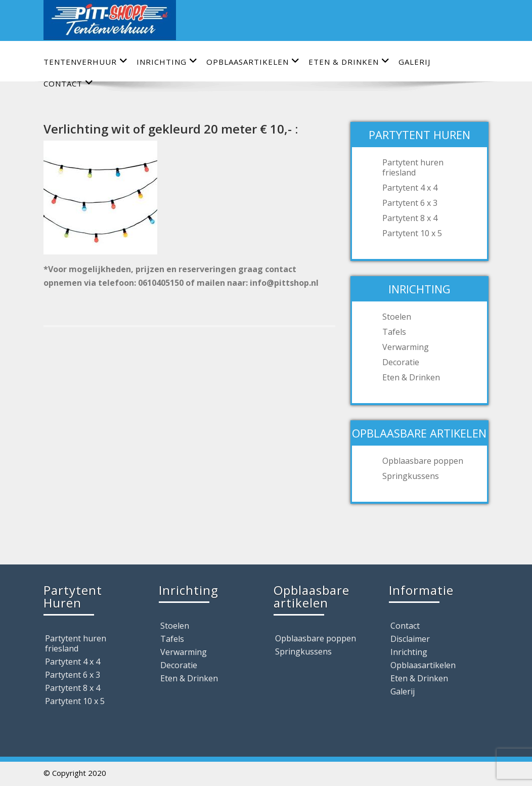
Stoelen (397, 317)
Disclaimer (410, 639)
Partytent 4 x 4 (410, 188)
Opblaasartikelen (253, 61)
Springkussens (411, 476)
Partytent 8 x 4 (410, 218)
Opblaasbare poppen (423, 461)
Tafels (394, 332)
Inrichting (167, 61)
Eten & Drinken (349, 61)
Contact (405, 626)
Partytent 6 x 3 (410, 203)
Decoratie (401, 362)
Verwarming (406, 347)
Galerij (414, 62)
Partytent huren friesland (413, 167)
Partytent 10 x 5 (412, 233)
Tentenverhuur (86, 61)
